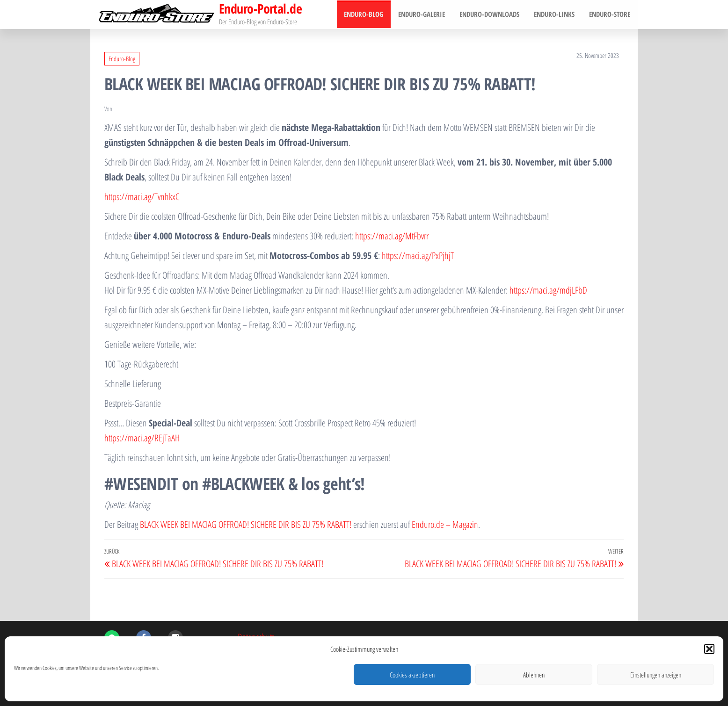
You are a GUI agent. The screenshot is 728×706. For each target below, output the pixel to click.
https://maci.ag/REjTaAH (142, 438)
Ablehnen (534, 675)
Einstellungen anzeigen (656, 675)
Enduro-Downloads (491, 14)
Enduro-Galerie (423, 14)
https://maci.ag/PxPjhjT (418, 256)
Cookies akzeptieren (412, 675)
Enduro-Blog (366, 14)
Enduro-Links (555, 14)
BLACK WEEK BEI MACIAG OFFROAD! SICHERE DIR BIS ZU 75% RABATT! (246, 524)
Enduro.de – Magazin (445, 524)
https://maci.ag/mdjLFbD (548, 290)
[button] (709, 649)
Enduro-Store (610, 14)
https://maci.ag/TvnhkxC (142, 197)
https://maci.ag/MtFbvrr (392, 236)
